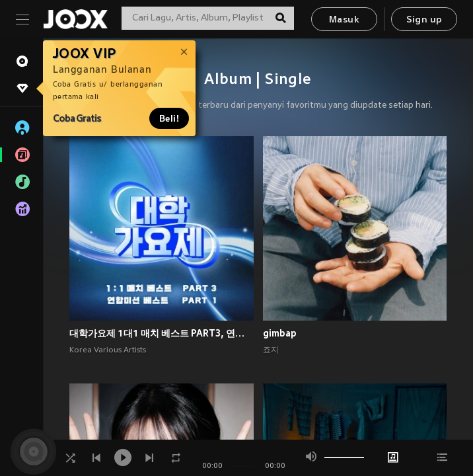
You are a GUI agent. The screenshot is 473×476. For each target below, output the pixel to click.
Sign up (424, 20)
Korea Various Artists (108, 350)
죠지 (271, 350)
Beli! (169, 118)
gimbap (280, 333)
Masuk (344, 20)
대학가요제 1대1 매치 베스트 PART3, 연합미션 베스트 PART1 (162, 333)
